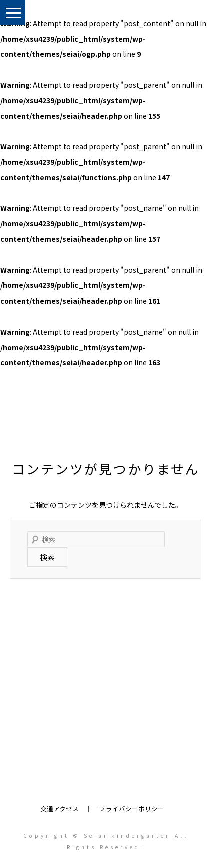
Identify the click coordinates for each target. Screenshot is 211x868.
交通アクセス (59, 809)
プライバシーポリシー (132, 809)
